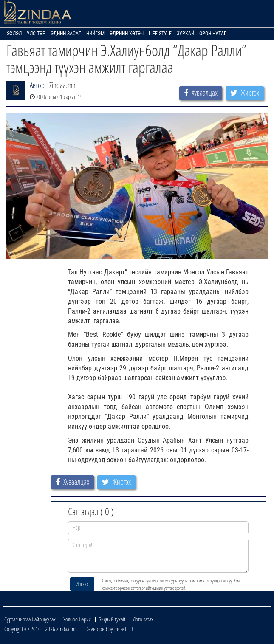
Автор (37, 85)
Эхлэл (14, 34)
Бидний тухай (112, 619)
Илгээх (82, 584)
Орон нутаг (213, 34)
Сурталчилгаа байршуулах (30, 619)
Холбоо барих (77, 619)
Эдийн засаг (66, 34)
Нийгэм (95, 34)
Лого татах (143, 619)
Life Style (160, 34)
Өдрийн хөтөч (127, 34)
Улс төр (36, 34)
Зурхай (185, 34)
